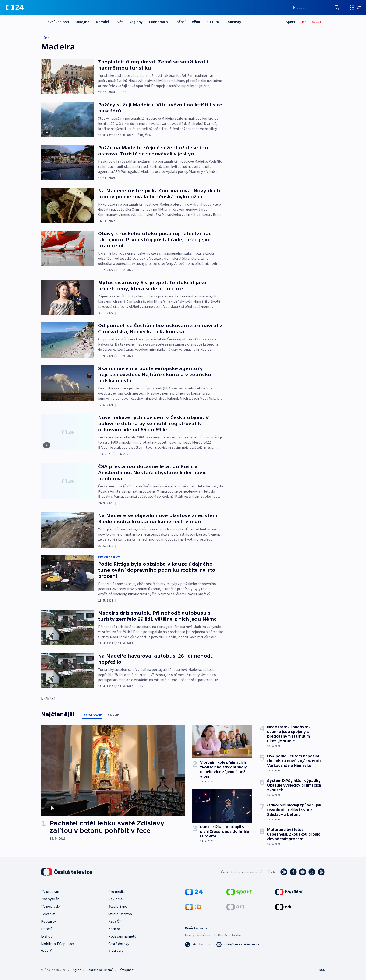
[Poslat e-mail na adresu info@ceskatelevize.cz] (238, 944)
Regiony (136, 22)
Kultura (213, 22)
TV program (51, 891)
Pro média (116, 891)
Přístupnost (126, 970)
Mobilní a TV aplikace (58, 944)
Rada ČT (115, 921)
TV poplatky (51, 906)
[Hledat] (337, 7)
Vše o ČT (48, 951)
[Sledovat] (312, 22)
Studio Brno (118, 906)
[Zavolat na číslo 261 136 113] (198, 944)
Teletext (48, 914)
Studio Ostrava (120, 914)
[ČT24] (15, 7)
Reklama (115, 899)
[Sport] (290, 22)
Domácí (102, 22)
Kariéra (114, 929)
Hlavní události (57, 22)
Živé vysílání (51, 899)
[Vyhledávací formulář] (317, 7)
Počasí (180, 22)
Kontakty (116, 951)
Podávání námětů (122, 936)
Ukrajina (83, 22)
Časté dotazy (119, 944)
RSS (322, 970)
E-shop (47, 936)
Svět (119, 22)
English (76, 970)
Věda (196, 22)
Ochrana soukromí (99, 970)
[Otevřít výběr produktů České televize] (355, 7)
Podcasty (233, 22)
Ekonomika (158, 22)
